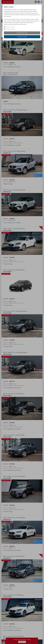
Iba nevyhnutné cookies (22, 33)
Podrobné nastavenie (10, 29)
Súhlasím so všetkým (22, 37)
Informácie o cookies (9, 27)
